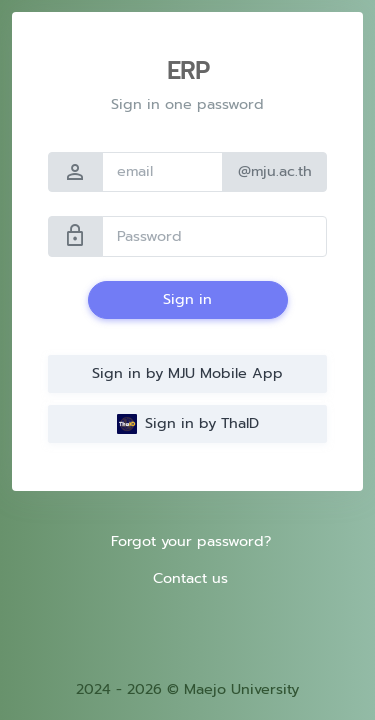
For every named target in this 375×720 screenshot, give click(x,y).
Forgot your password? (191, 541)
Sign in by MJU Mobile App (187, 373)
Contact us (190, 578)
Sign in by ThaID (188, 423)
